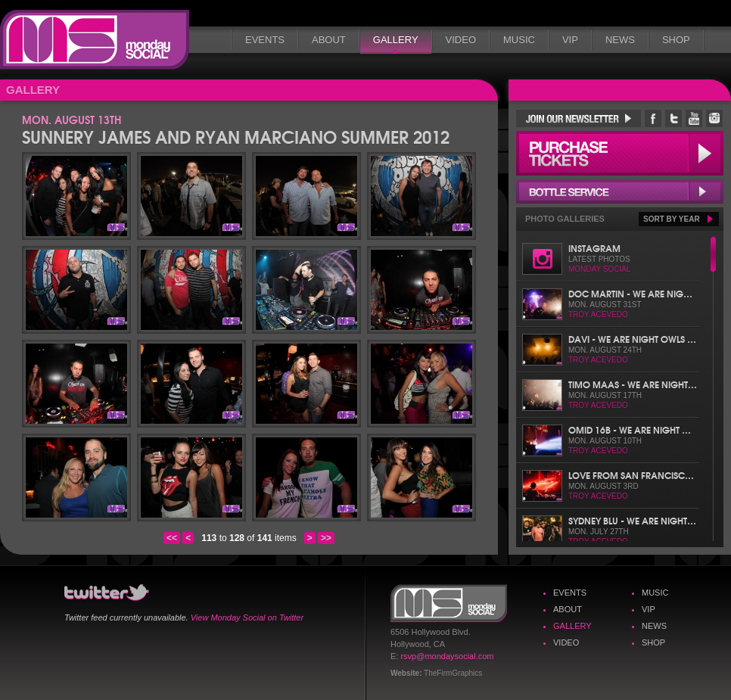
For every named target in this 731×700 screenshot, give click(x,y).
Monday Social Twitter (673, 118)
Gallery (396, 40)
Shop (676, 40)
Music (519, 40)
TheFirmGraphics (453, 673)
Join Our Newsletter (579, 118)
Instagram (594, 248)
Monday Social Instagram (714, 118)
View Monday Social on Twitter (247, 618)
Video (461, 40)
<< (172, 538)
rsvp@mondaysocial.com (447, 656)
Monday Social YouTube (694, 118)
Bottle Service (620, 191)
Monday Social (95, 40)
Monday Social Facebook (653, 118)
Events (265, 40)
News (620, 40)
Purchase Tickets (620, 153)
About (329, 40)
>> (326, 538)
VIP (570, 40)
